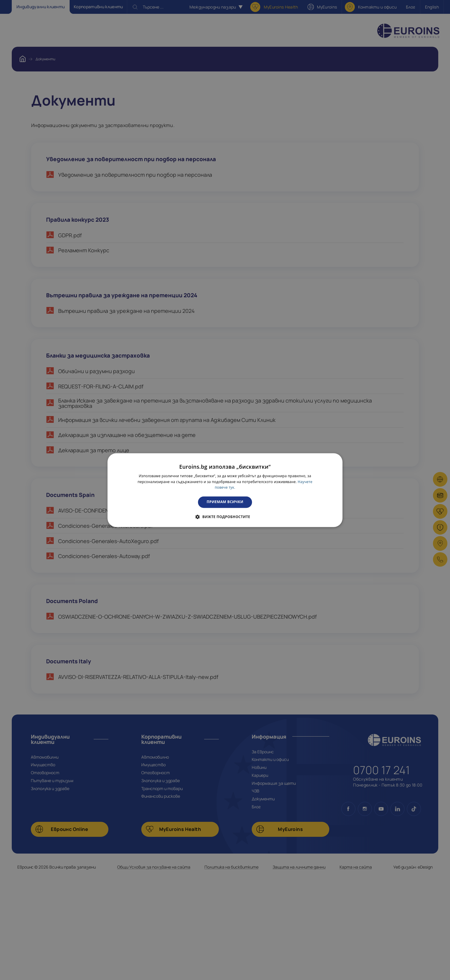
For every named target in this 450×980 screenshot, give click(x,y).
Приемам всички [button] (225, 502)
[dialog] (225, 490)
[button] (225, 517)
